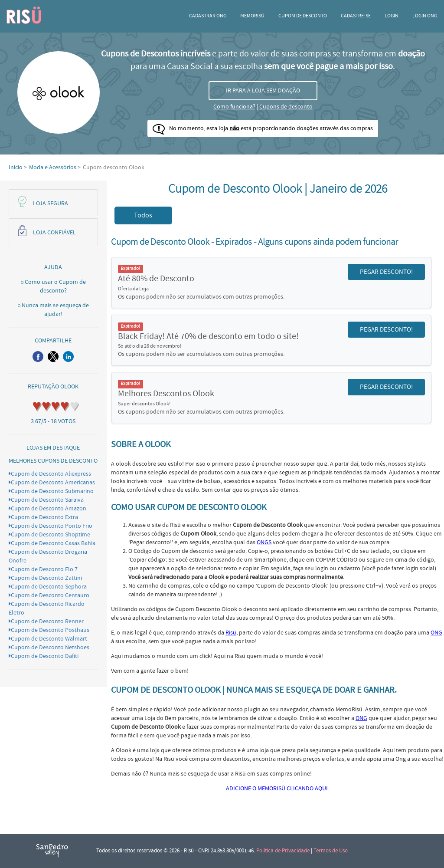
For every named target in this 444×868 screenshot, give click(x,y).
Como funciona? (234, 107)
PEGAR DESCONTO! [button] (386, 272)
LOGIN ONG (425, 16)
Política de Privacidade (283, 851)
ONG (436, 633)
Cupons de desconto (286, 107)
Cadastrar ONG (208, 16)
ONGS (264, 542)
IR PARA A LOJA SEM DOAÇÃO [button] (263, 91)
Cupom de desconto (303, 16)
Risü (231, 633)
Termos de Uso (331, 851)
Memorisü (252, 16)
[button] (38, 357)
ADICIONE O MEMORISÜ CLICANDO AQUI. (277, 789)
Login (392, 16)
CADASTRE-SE (356, 16)
